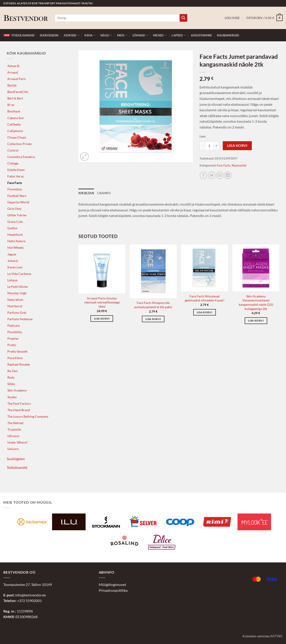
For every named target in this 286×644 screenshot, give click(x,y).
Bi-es (11, 105)
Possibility (15, 332)
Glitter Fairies (17, 215)
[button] (232, 18)
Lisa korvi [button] (102, 319)
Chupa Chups (17, 137)
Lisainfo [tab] (104, 193)
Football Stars (17, 196)
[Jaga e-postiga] (220, 175)
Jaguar (12, 254)
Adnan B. (14, 66)
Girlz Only (14, 209)
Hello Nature (16, 241)
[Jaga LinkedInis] (228, 175)
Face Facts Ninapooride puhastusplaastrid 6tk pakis (153, 305)
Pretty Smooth (17, 351)
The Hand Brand (19, 410)
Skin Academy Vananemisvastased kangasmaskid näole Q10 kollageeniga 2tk (256, 302)
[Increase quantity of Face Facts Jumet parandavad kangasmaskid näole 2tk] (217, 146)
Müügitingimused (112, 584)
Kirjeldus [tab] (86, 193)
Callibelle (14, 124)
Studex (12, 397)
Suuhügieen (49, 35)
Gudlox (12, 228)
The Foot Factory (19, 403)
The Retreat (15, 423)
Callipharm (15, 131)
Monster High (17, 293)
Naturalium (15, 300)
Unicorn (13, 449)
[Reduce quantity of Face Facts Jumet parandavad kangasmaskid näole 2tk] (202, 146)
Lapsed (179, 35)
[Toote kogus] (209, 146)
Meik (122, 35)
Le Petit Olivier (18, 287)
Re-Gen (13, 371)
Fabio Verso (16, 176)
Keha (90, 35)
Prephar (13, 338)
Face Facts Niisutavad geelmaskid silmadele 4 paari (205, 298)
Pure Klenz (15, 358)
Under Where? (17, 442)
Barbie (12, 85)
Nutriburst (15, 306)
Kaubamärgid (228, 35)
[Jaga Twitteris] (212, 175)
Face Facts (15, 183)
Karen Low (15, 267)
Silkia (11, 384)
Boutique (14, 111)
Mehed (160, 35)
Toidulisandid (19, 35)
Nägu (106, 35)
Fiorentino (15, 189)
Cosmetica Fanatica (21, 157)
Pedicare (14, 325)
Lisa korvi (237, 145)
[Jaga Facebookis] (203, 175)
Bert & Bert (15, 98)
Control (13, 150)
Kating (277, 636)
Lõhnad (140, 35)
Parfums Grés (17, 313)
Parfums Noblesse (20, 319)
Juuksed (71, 35)
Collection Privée (19, 144)
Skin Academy (17, 390)
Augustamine (201, 35)
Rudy (11, 377)
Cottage (13, 163)
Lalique (12, 280)
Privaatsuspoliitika (113, 590)
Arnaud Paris (17, 79)
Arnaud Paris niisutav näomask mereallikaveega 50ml (102, 302)
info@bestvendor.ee (30, 595)
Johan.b (13, 261)
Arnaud (13, 72)
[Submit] (183, 18)
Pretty (12, 345)
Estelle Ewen (16, 170)
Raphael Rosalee (19, 364)
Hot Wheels (16, 247)
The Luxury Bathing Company (28, 416)
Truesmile (14, 429)
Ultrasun (13, 436)
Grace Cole (15, 222)
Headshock (15, 235)
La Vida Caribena (19, 274)
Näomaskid (239, 165)
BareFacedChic (18, 92)
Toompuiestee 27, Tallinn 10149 (28, 584)
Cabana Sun (16, 118)
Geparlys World (18, 202)
